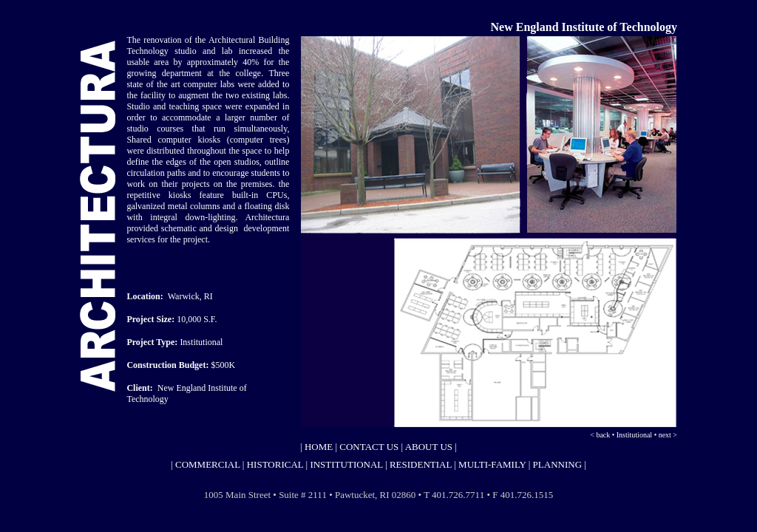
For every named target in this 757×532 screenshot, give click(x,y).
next (665, 435)
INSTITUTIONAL (346, 464)
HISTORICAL (275, 464)
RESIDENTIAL (422, 464)
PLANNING (557, 464)
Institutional (634, 435)
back (604, 435)
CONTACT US (369, 447)
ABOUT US (429, 447)
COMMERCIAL (207, 464)
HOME (318, 447)
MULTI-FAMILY (492, 464)
